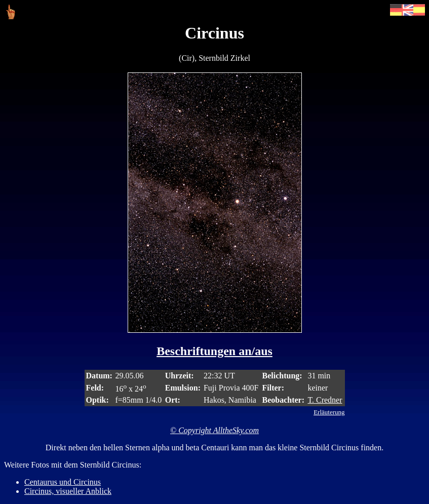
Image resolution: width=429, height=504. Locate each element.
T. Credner (325, 400)
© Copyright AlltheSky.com (214, 430)
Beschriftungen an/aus (214, 351)
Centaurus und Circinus (63, 482)
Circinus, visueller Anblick (68, 491)
